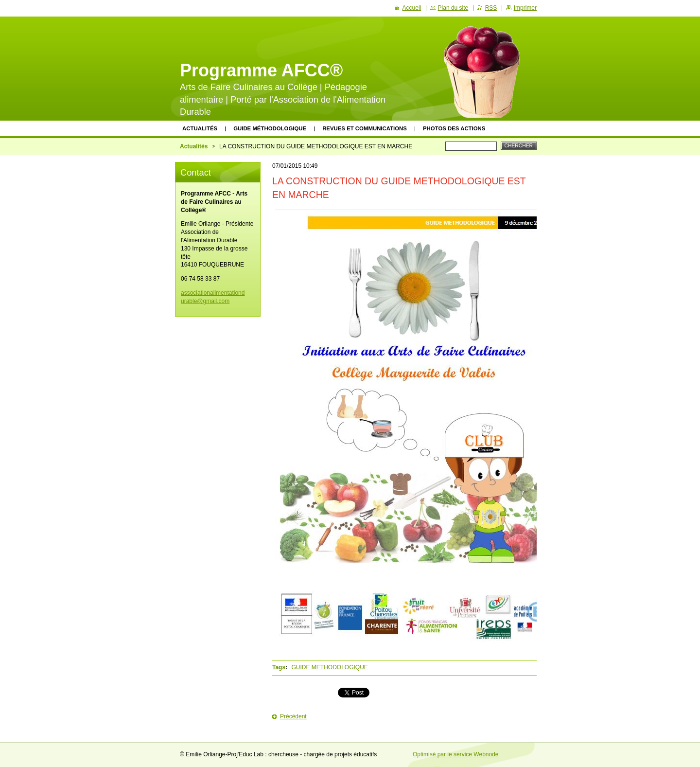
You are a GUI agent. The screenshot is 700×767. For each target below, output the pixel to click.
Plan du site (453, 8)
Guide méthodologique (270, 128)
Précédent (293, 716)
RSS (491, 8)
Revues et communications (365, 128)
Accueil (412, 8)
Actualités (200, 128)
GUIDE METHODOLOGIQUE (329, 667)
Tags (279, 667)
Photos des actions (454, 128)
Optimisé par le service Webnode (456, 754)
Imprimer (525, 8)
